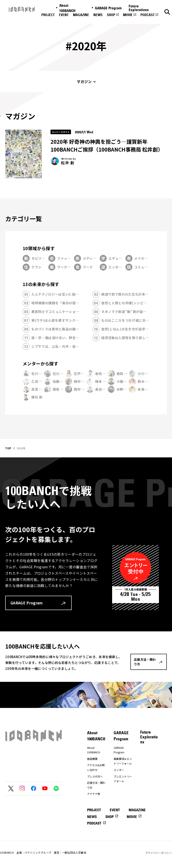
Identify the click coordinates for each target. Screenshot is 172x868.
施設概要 (92, 759)
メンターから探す (40, 364)
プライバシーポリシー (159, 853)
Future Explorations (139, 8)
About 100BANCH (67, 8)
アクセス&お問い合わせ (96, 767)
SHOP (111, 15)
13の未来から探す (41, 284)
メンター (119, 770)
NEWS (98, 15)
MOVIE (128, 15)
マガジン (84, 81)
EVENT (64, 15)
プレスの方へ (95, 776)
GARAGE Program (108, 8)
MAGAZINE (81, 15)
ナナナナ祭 (94, 794)
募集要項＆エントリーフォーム (123, 761)
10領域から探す (39, 248)
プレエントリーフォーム (123, 779)
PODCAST (148, 15)
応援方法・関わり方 (96, 785)
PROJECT (48, 15)
